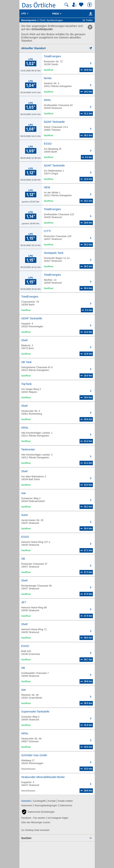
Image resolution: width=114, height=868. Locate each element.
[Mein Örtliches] (75, 5)
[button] (38, 812)
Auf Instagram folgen (58, 818)
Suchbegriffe (39, 801)
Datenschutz (66, 805)
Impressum (27, 805)
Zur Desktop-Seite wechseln (35, 830)
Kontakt (52, 801)
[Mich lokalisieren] (57, 48)
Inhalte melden (65, 801)
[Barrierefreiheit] (90, 5)
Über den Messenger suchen (36, 822)
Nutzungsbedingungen (46, 805)
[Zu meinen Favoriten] (82, 5)
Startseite (26, 801)
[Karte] (90, 14)
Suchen (26, 838)
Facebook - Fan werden (33, 818)
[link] (90, 27)
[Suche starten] (67, 5)
